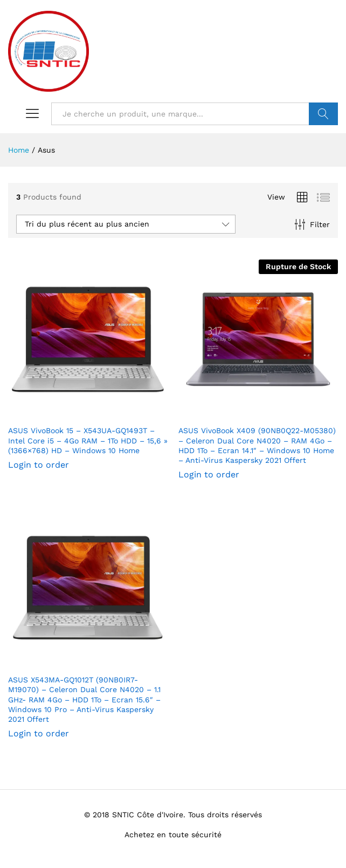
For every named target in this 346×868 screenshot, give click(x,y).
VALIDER (323, 114)
